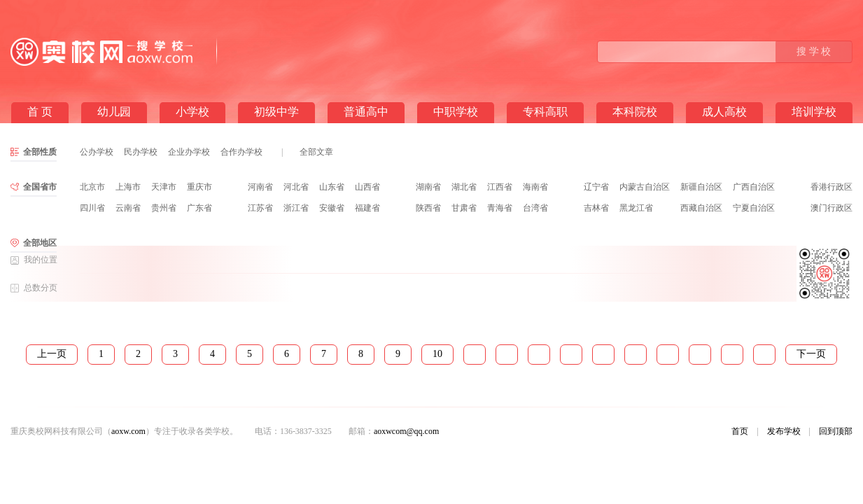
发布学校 (784, 431)
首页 (740, 431)
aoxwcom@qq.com (406, 431)
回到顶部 (836, 431)
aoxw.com (128, 431)
